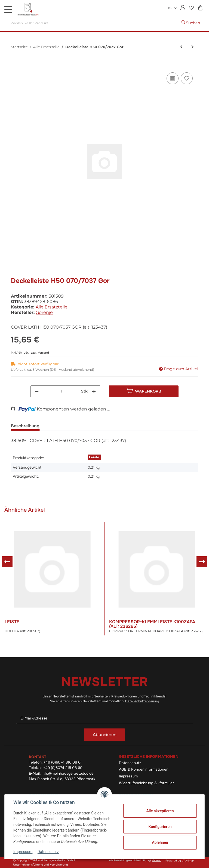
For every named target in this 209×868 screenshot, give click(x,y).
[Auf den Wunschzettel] (187, 78)
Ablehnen (160, 842)
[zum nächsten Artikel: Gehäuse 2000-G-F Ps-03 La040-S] (193, 47)
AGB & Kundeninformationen (144, 769)
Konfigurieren (160, 827)
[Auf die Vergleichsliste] (173, 78)
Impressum (128, 776)
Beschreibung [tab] (25, 426)
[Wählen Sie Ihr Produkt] (91, 23)
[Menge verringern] (37, 391)
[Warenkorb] (200, 8)
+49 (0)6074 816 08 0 (62, 762)
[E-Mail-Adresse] (104, 718)
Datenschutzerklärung (142, 701)
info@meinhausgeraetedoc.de (68, 773)
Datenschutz (130, 763)
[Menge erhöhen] (94, 391)
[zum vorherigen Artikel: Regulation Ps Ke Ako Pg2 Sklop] (181, 47)
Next (202, 562)
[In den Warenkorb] (15, 65)
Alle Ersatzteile (52, 307)
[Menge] (62, 391)
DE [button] (170, 8)
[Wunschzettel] (191, 8)
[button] (183, 8)
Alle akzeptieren (160, 811)
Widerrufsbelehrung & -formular (146, 783)
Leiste (94, 457)
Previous (7, 562)
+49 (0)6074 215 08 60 (63, 768)
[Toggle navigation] (8, 9)
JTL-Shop (188, 861)
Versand (43, 353)
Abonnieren (104, 735)
